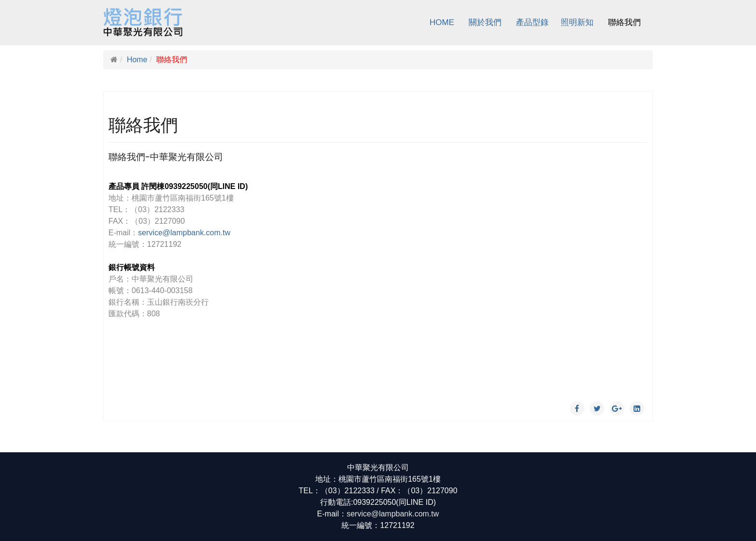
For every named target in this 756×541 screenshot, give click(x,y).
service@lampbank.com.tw (184, 233)
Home (442, 22)
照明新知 (577, 22)
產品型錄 (532, 22)
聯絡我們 (624, 22)
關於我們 (485, 22)
